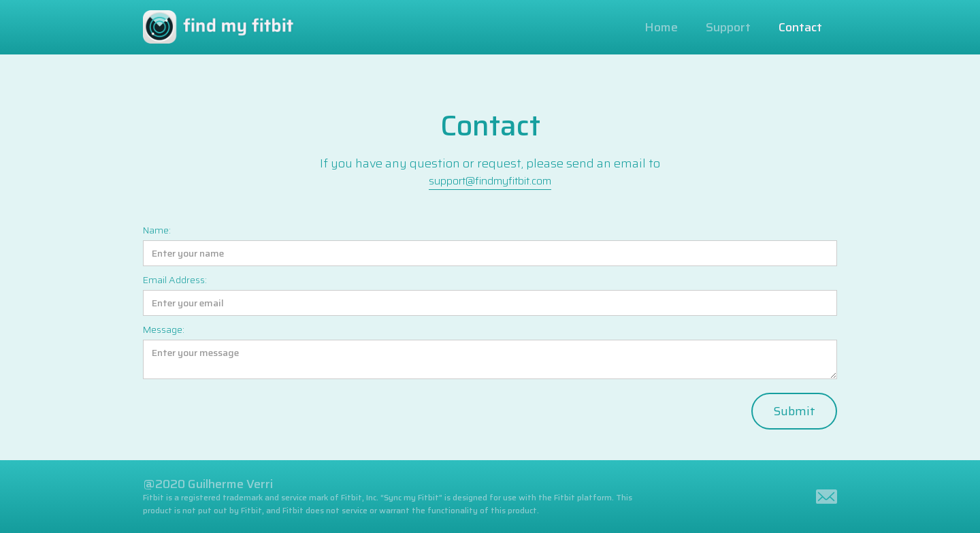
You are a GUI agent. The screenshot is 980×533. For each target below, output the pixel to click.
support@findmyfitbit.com (490, 181)
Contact (800, 27)
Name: (157, 230)
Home (661, 27)
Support (728, 27)
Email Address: (175, 280)
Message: (164, 329)
